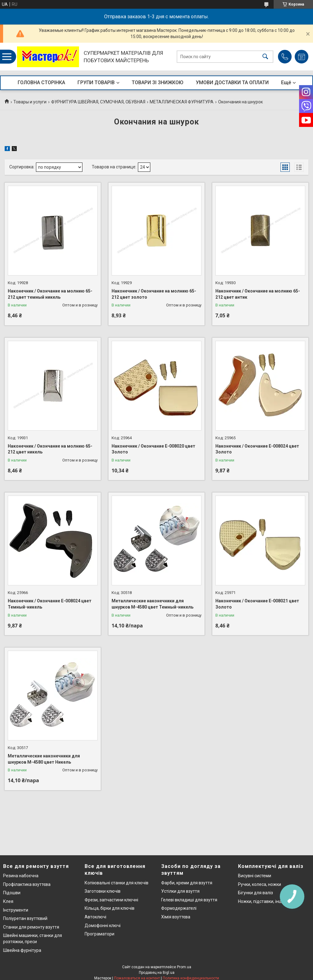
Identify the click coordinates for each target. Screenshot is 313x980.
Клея (8, 901)
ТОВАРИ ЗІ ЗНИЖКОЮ (158, 82)
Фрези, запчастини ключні (111, 900)
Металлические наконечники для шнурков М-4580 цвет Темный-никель (152, 604)
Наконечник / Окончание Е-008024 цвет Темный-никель (50, 604)
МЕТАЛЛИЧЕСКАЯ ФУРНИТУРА (182, 102)
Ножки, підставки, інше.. (262, 901)
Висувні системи (255, 876)
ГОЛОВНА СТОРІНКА (41, 82)
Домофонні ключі (103, 926)
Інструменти (16, 910)
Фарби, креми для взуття (187, 883)
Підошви (12, 893)
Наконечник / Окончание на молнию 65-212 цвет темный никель (50, 294)
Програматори (99, 934)
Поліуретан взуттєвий (25, 918)
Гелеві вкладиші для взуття (189, 900)
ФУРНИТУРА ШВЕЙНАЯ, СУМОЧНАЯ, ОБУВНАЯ (98, 102)
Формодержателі (179, 908)
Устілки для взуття (180, 891)
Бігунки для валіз (256, 893)
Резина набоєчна (21, 876)
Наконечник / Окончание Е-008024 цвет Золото (257, 449)
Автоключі (95, 917)
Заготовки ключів (103, 891)
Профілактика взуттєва (27, 884)
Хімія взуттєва (176, 917)
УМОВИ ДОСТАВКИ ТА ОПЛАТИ (232, 82)
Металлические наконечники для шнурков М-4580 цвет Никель (44, 759)
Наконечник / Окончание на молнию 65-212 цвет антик (258, 294)
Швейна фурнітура (22, 950)
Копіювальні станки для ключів (117, 883)
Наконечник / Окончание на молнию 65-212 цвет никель (50, 449)
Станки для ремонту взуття (31, 927)
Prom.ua (184, 967)
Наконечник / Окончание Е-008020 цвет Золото (153, 449)
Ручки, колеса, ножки (260, 884)
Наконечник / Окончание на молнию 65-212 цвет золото (154, 294)
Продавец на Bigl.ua (157, 973)
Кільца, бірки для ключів (110, 908)
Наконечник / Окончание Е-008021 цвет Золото (257, 604)
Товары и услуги (30, 102)
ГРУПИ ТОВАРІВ (96, 82)
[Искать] (265, 57)
